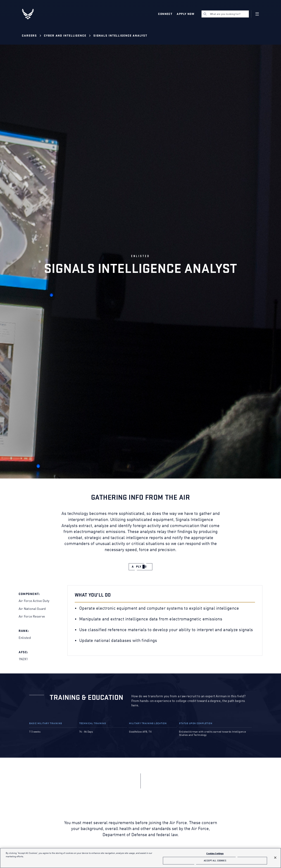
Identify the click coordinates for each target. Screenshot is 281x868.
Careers (29, 36)
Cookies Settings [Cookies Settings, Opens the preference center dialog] (215, 854)
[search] (225, 14)
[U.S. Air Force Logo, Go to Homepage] (30, 14)
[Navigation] (257, 14)
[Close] (275, 858)
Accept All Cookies (215, 861)
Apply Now (185, 14)
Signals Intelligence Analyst (120, 36)
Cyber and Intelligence (65, 36)
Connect (165, 14)
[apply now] (140, 567)
